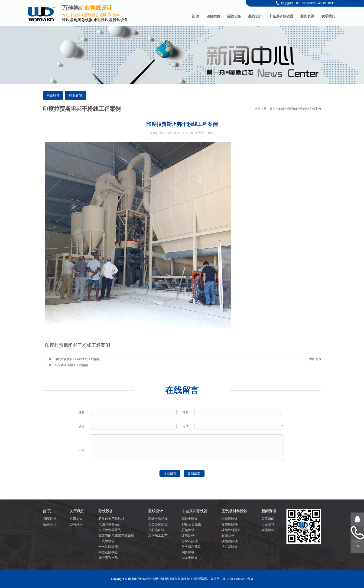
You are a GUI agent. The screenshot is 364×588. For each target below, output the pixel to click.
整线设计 (255, 16)
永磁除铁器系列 (110, 530)
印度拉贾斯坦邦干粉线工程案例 (300, 109)
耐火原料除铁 (191, 547)
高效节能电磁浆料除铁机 (116, 535)
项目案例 (213, 16)
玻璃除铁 (188, 535)
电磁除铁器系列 (110, 524)
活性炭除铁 (230, 547)
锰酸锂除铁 (230, 524)
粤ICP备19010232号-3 (238, 579)
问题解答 (53, 95)
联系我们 (328, 16)
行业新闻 (75, 95)
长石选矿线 (156, 530)
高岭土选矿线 (158, 519)
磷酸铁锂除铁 (231, 530)
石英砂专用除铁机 (111, 519)
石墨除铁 (228, 535)
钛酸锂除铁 (230, 541)
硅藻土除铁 (190, 558)
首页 (273, 109)
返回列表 (315, 359)
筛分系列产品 (108, 558)
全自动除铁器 (108, 547)
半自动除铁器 (108, 552)
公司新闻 (268, 519)
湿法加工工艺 (158, 535)
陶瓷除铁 (188, 552)
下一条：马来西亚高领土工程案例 (65, 365)
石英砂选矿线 (158, 524)
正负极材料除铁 (234, 511)
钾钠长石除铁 (191, 524)
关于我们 (77, 511)
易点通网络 (200, 579)
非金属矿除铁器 (281, 16)
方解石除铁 (190, 541)
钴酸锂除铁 (230, 519)
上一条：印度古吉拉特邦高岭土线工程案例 (71, 359)
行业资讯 (268, 524)
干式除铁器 (107, 541)
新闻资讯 (307, 16)
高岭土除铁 (190, 519)
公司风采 (76, 524)
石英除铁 (188, 530)
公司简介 (76, 519)
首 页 (195, 16)
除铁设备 (234, 16)
